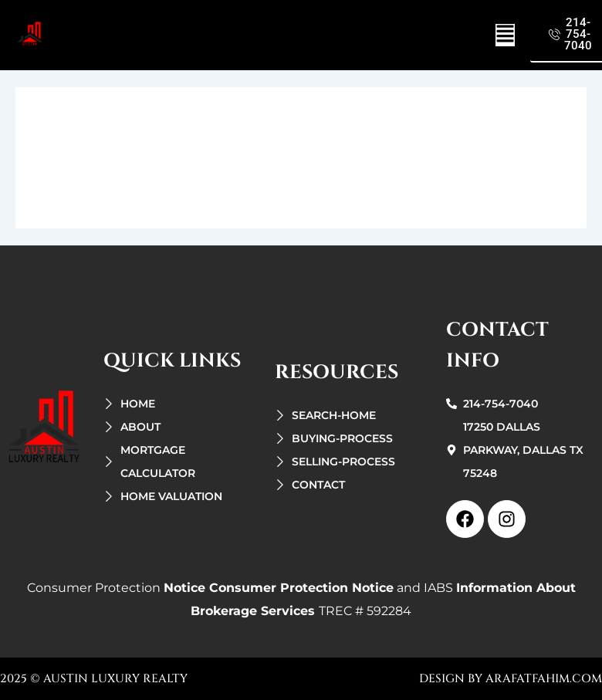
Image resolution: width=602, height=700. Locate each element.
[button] (505, 35)
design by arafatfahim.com (511, 679)
